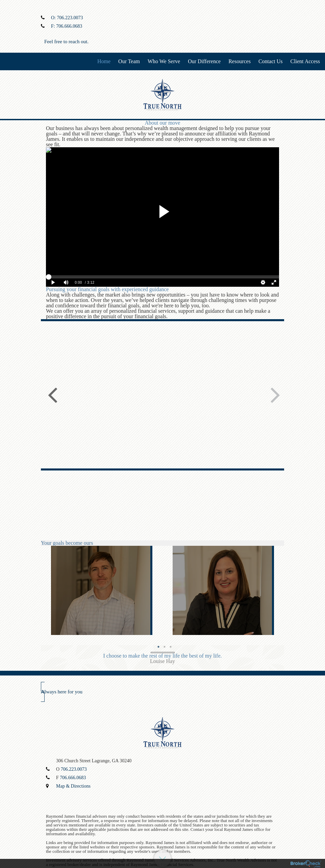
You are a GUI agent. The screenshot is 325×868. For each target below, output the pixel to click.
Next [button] (274, 394)
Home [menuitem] (104, 61)
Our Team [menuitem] (129, 61)
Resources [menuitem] (240, 61)
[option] (102, 590)
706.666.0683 (69, 26)
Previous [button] (51, 394)
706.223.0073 (70, 18)
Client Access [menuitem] (305, 61)
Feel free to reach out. (66, 42)
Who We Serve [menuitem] (164, 61)
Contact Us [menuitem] (271, 61)
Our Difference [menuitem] (204, 61)
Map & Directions (73, 786)
